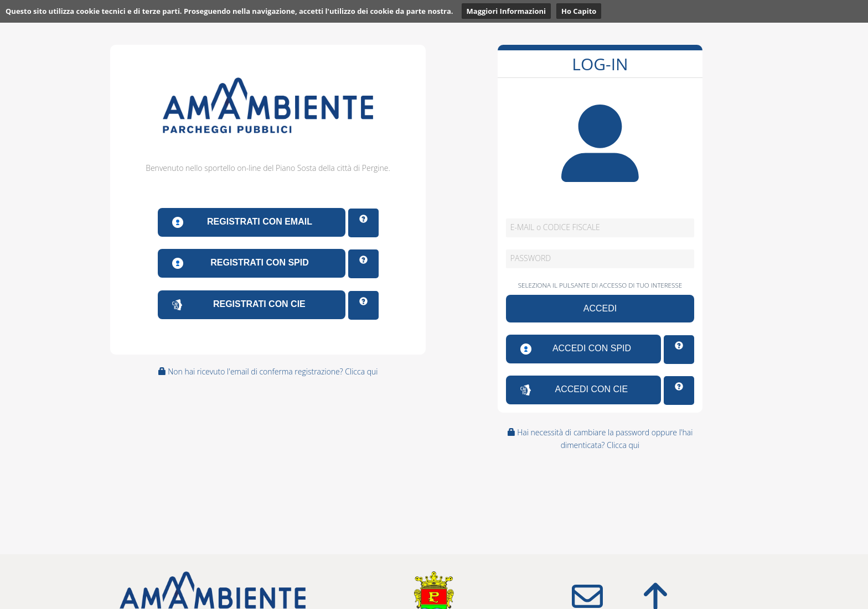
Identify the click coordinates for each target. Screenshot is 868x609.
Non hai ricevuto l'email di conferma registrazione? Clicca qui (268, 371)
